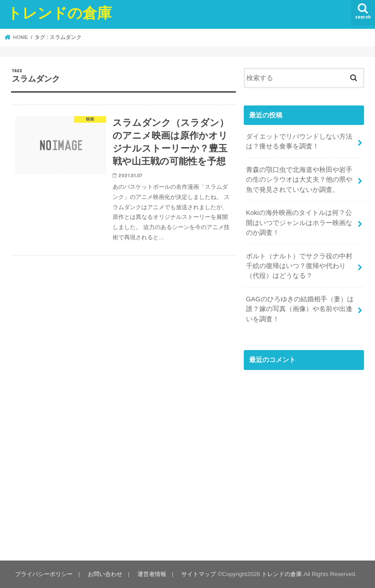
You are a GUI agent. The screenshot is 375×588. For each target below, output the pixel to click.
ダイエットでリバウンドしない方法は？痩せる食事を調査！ (299, 141)
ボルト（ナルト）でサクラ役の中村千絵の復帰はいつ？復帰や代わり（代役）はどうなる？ (299, 266)
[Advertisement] (304, 465)
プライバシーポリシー (44, 574)
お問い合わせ (105, 574)
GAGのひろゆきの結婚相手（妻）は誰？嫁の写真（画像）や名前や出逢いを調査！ (300, 309)
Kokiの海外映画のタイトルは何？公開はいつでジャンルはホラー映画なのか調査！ (299, 222)
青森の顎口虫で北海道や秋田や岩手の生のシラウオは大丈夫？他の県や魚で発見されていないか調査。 (299, 179)
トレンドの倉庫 (59, 13)
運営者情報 (152, 574)
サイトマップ (199, 574)
